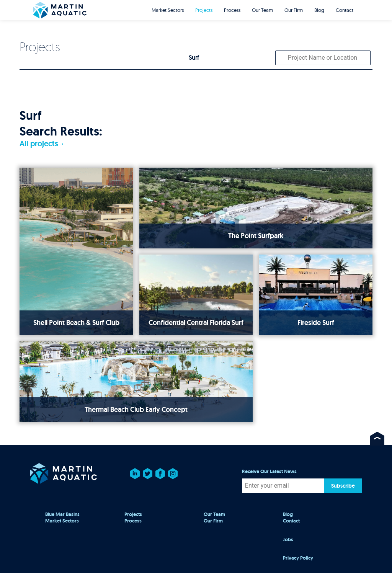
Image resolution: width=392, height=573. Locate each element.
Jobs (288, 540)
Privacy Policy (298, 558)
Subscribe (343, 486)
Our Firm (294, 10)
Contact (345, 10)
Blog (319, 10)
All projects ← (44, 144)
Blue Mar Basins (62, 514)
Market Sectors (168, 10)
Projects (204, 10)
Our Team (262, 10)
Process (232, 10)
